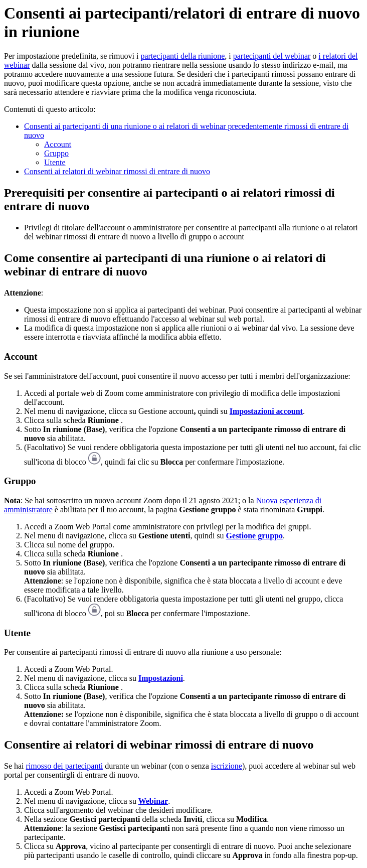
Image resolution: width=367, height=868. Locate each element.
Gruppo (56, 153)
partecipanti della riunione (182, 56)
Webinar (153, 801)
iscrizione (227, 766)
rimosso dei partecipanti (65, 766)
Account (58, 144)
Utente (55, 162)
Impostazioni (161, 678)
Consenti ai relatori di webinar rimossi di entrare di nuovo (117, 171)
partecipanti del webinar (272, 56)
